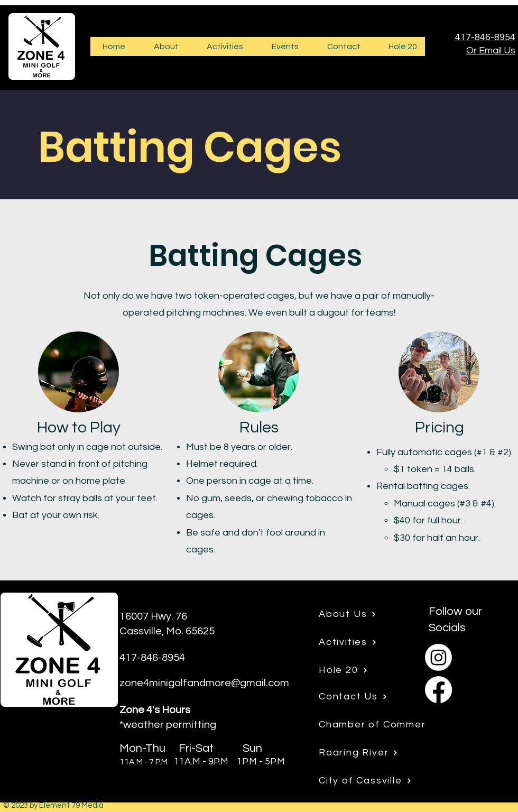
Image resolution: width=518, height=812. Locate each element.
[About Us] (360, 614)
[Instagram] (438, 657)
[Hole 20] (360, 670)
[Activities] (360, 642)
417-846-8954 (485, 37)
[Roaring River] (360, 753)
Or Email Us (491, 50)
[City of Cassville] (372, 781)
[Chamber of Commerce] (387, 725)
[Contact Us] (360, 697)
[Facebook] (438, 690)
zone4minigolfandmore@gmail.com (204, 683)
